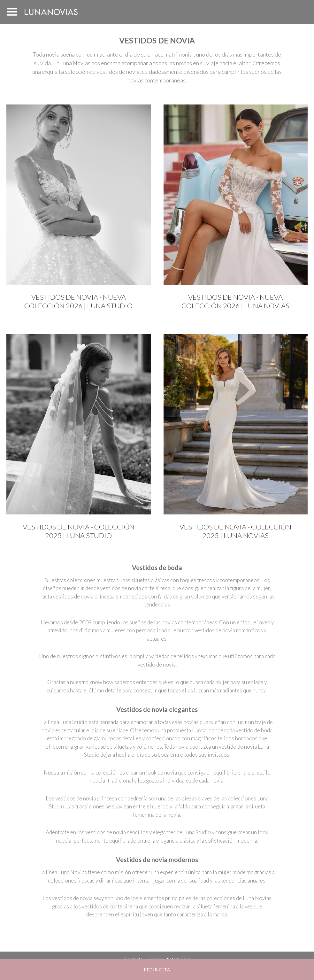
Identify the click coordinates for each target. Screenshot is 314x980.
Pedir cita (157, 970)
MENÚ (12, 12)
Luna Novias (51, 12)
